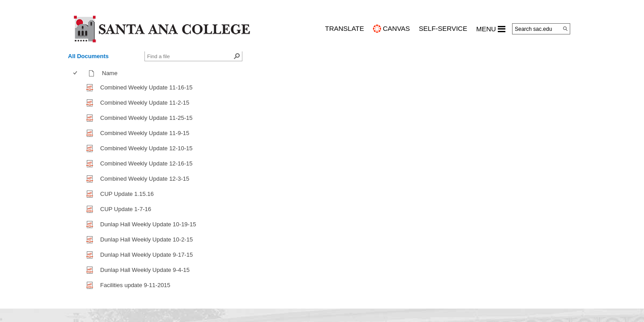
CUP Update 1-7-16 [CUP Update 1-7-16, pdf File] (126, 209)
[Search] (565, 29)
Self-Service (443, 28)
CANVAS (396, 28)
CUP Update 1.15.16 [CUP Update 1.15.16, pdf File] (127, 194)
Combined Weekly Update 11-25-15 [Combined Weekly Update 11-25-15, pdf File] (146, 118)
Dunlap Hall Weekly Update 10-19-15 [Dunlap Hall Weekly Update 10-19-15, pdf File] (148, 224)
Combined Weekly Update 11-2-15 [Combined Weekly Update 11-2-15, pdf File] (145, 103)
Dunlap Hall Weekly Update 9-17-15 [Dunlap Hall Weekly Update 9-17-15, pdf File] (146, 255)
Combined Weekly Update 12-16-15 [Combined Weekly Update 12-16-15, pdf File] (146, 163)
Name (112, 73)
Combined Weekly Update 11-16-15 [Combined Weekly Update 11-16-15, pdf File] (146, 87)
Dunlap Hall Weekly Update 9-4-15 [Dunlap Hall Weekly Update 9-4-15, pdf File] (145, 270)
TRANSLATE (345, 28)
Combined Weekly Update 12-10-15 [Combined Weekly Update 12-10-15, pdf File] (146, 148)
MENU (491, 29)
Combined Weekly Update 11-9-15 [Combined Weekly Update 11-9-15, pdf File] (145, 133)
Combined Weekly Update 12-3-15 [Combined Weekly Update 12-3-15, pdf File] (145, 179)
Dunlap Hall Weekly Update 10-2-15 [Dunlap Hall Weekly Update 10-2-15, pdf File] (146, 239)
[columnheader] (77, 73)
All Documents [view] (88, 56)
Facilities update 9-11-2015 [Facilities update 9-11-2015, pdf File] (135, 285)
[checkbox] (75, 73)
